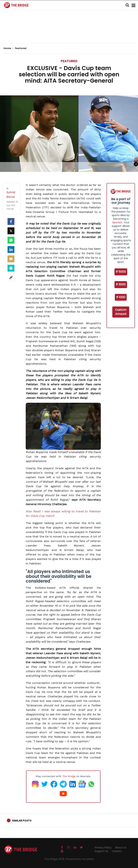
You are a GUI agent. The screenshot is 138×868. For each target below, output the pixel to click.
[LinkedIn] (11, 250)
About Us (121, 848)
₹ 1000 (121, 297)
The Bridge (69, 776)
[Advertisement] (69, 32)
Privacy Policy (103, 848)
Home (8, 48)
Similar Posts (22, 821)
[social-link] (11, 278)
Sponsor (117, 222)
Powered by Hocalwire (80, 859)
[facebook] (11, 221)
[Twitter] (11, 231)
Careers (117, 851)
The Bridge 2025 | (55, 859)
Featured (69, 61)
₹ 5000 (121, 272)
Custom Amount (121, 312)
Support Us (101, 851)
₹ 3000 (121, 284)
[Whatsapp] (11, 240)
